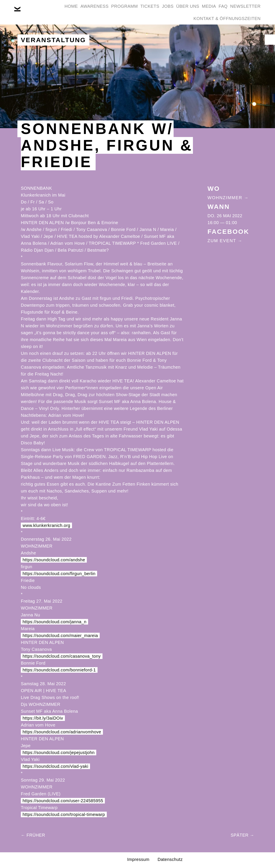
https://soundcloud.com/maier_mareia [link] (60, 636)
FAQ (253, 10)
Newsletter (167, 31)
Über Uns (207, 10)
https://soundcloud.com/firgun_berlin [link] (59, 574)
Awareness (91, 10)
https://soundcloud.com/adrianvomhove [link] (62, 732)
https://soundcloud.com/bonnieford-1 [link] (59, 670)
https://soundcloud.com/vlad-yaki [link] (55, 766)
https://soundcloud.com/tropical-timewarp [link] (64, 814)
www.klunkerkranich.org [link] (46, 525)
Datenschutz (170, 859)
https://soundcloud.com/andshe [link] (54, 560)
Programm (127, 10)
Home (63, 10)
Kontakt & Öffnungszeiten (224, 31)
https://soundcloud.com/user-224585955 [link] (63, 801)
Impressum (138, 859)
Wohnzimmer (225, 198)
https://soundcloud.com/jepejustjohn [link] (59, 753)
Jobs (181, 10)
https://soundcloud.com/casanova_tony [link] (62, 656)
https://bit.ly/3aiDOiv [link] (43, 718)
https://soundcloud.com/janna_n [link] (54, 622)
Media (234, 10)
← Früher (33, 835)
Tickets (158, 10)
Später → (242, 835)
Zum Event (222, 241)
